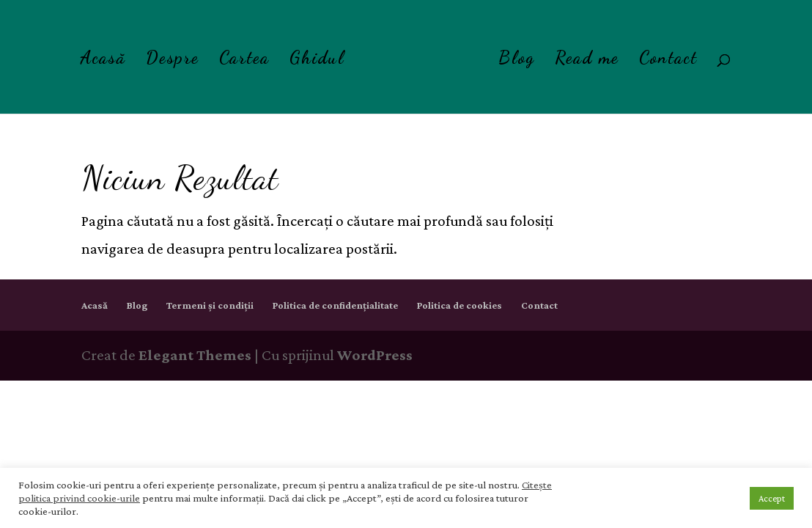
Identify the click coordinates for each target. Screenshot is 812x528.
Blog (517, 60)
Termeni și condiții (210, 305)
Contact (668, 60)
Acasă (103, 60)
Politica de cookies (459, 305)
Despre (173, 60)
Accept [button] (772, 498)
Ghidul (317, 60)
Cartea (244, 60)
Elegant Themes (195, 355)
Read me (587, 60)
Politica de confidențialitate (335, 305)
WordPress (375, 355)
